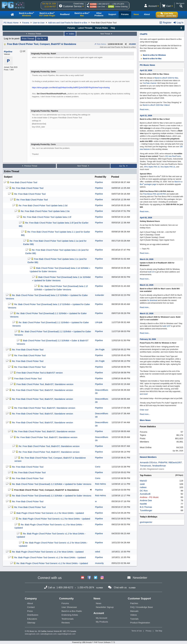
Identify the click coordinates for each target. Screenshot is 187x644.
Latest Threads (85, 28)
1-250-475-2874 (118, 4)
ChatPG (144, 34)
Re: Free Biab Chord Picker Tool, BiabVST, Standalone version (42, 390)
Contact (31, 607)
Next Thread (107, 34)
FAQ (113, 28)
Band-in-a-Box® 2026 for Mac (167, 78)
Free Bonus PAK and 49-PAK (155, 194)
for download (152, 300)
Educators (32, 619)
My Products (102, 622)
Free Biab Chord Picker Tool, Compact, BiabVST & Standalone (42, 44)
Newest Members (148, 457)
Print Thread (28, 39)
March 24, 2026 (147, 259)
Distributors (33, 615)
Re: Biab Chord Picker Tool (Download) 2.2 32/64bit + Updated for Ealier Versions (52, 484)
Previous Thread (33, 34)
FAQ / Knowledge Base (141, 607)
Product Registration (140, 623)
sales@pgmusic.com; (49, 634)
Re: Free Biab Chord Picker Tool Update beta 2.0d (43, 205)
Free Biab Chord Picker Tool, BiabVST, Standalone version (45, 384)
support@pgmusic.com (67, 634)
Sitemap (31, 623)
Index (70, 34)
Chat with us (120, 588)
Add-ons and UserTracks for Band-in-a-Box (68, 23)
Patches (134, 603)
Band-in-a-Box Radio (72, 611)
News (99, 603)
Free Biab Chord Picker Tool (23, 182)
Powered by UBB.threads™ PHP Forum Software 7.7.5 (93, 642)
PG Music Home (11, 23)
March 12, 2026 (147, 285)
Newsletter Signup (105, 607)
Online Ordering (121, 7)
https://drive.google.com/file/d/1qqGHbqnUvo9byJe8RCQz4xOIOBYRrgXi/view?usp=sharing (71, 87)
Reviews (66, 623)
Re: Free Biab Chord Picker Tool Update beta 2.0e (45, 211)
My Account (102, 618)
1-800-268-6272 (103, 4)
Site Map (159, 631)
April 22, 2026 (146, 70)
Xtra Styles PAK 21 (168, 167)
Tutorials (134, 619)
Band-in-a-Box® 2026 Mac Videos (156, 105)
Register (165, 23)
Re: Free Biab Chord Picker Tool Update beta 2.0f (47, 217)
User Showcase (69, 607)
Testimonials (68, 619)
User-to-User (39, 23)
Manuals (134, 611)
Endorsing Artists (70, 615)
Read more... (145, 109)
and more (144, 394)
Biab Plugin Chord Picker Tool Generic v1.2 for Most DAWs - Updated (50, 513)
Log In (178, 23)
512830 (133, 44)
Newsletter (140, 578)
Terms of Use (137, 631)
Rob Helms (100, 44)
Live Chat (101, 7)
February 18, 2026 (148, 339)
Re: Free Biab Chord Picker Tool (28, 188)
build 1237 (166, 326)
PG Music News (147, 65)
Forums (26, 23)
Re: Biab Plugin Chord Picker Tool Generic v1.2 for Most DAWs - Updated (54, 519)
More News (145, 420)
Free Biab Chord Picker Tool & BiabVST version (40, 373)
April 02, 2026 (146, 218)
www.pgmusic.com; (32, 634)
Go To (42, 39)
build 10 (151, 272)
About (30, 603)
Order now (144, 410)
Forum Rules (102, 28)
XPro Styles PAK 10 (152, 167)
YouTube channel (150, 83)
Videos (134, 615)
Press (30, 611)
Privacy (149, 631)
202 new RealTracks (173, 156)
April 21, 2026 (146, 116)
